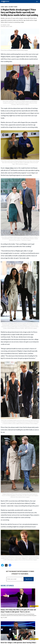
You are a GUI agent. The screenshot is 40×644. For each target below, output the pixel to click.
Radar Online (10, 168)
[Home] (5, 2)
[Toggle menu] (38, 2)
